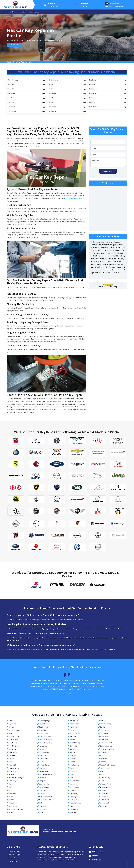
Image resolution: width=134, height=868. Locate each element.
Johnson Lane (44, 765)
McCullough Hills (45, 800)
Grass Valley (43, 730)
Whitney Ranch (105, 793)
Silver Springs (74, 800)
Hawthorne (43, 746)
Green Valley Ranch (46, 740)
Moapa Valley (74, 727)
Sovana (103, 721)
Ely (10, 790)
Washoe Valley (105, 778)
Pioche (72, 768)
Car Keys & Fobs (15, 8)
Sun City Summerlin (107, 749)
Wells (102, 781)
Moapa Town (74, 724)
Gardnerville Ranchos (16, 809)
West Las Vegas (106, 784)
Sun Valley (104, 752)
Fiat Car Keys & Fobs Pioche (67, 832)
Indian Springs (44, 759)
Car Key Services (14, 852)
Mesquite (42, 809)
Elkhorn (11, 784)
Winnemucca (105, 800)
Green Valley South (46, 743)
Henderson (43, 749)
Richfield (72, 784)
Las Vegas (43, 778)
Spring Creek (105, 730)
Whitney (103, 790)
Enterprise (12, 793)
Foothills (12, 803)
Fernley (11, 800)
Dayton (11, 774)
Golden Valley (44, 724)
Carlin (11, 762)
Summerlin (104, 740)
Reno (71, 778)
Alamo (11, 721)
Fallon (11, 797)
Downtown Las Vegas (16, 778)
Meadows (42, 806)
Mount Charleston (76, 733)
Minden (42, 812)
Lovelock (42, 793)
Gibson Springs (44, 721)
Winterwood (104, 803)
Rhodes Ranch (75, 781)
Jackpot (42, 762)
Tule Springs (105, 768)
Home (5, 12)
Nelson (72, 740)
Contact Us (24, 12)
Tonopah (103, 762)
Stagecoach (104, 736)
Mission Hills (74, 721)
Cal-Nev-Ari (13, 752)
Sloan (72, 806)
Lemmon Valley (44, 784)
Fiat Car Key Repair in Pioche (22, 62)
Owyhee (72, 752)
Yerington (104, 806)
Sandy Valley (74, 793)
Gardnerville (13, 806)
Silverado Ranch (75, 803)
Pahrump (73, 755)
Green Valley (43, 733)
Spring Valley (105, 733)
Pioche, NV (97, 860)
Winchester (104, 797)
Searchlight (74, 797)
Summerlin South (106, 743)
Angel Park (12, 724)
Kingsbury (43, 768)
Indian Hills (43, 755)
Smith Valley (74, 809)
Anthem (11, 727)
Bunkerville (13, 749)
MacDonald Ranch (45, 797)
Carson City (13, 765)
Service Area (34, 12)
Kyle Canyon (43, 771)
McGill (41, 803)
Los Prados (43, 790)
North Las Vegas (75, 743)
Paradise (73, 762)
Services (12, 12)
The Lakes (104, 759)
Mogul (72, 730)
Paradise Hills (74, 765)
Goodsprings (44, 727)
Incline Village (44, 752)
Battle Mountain (14, 730)
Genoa (11, 812)
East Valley (12, 781)
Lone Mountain (44, 787)
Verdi (102, 774)
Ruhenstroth (74, 790)
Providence (73, 771)
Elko (10, 787)
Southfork (73, 812)
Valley (102, 771)
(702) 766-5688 (15, 45)
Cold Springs (13, 771)
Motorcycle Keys (14, 855)
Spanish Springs (106, 724)
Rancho (72, 774)
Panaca (72, 759)
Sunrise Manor (105, 755)
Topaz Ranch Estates (107, 765)
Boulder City (13, 743)
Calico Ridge (13, 755)
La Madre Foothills (46, 774)
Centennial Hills (14, 768)
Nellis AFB (73, 736)
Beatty (11, 733)
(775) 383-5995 (98, 852)
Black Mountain (14, 736)
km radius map (108, 208)
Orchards (73, 749)
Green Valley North (46, 736)
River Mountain (75, 787)
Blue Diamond (13, 740)
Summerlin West (106, 746)
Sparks (103, 727)
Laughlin (42, 781)
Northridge (74, 746)
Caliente (11, 759)
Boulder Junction (14, 746)
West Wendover (106, 787)
